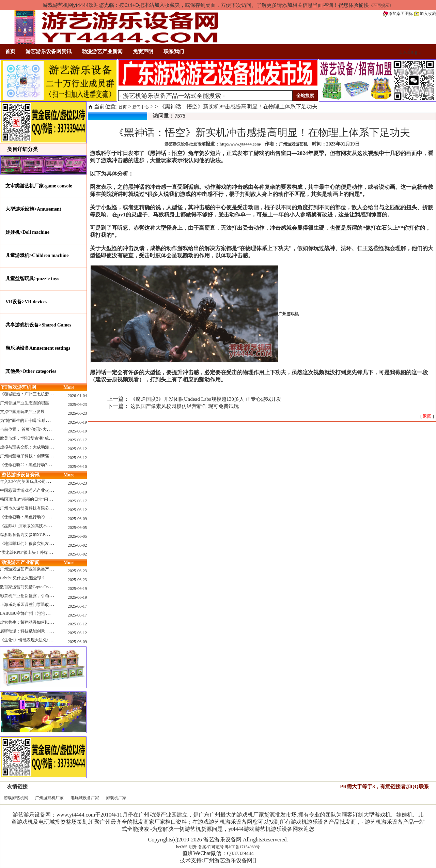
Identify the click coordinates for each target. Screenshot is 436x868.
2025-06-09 (77, 519)
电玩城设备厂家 (85, 798)
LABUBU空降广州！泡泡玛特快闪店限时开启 (41, 613)
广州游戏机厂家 (49, 798)
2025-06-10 (77, 467)
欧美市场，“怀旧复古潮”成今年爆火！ (35, 438)
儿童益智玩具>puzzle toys (32, 279)
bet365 (182, 847)
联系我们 (174, 51)
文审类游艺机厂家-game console (39, 186)
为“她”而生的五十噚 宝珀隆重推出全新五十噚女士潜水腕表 (53, 421)
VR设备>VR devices (26, 302)
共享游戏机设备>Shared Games (38, 325)
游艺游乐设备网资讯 (49, 51)
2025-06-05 (77, 528)
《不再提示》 (381, 5)
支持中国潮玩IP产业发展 (22, 412)
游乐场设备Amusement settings (38, 348)
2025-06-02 (77, 545)
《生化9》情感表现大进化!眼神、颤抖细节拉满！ (45, 640)
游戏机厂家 (116, 798)
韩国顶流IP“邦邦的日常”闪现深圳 (30, 499)
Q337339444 (240, 853)
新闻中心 (141, 107)
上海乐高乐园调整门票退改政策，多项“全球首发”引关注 (51, 605)
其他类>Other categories (31, 371)
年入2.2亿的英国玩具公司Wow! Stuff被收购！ (41, 482)
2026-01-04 (77, 396)
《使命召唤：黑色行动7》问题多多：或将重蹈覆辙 (46, 517)
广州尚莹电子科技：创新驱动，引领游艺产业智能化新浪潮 (53, 456)
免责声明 (143, 51)
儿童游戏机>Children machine (37, 255)
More (69, 387)
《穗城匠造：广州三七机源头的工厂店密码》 (41, 394)
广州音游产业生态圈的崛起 (25, 403)
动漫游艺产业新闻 (102, 51)
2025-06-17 (77, 440)
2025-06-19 (77, 422)
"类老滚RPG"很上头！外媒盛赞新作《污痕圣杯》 (44, 552)
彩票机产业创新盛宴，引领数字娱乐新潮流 (39, 596)
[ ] (427, 416)
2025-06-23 (77, 405)
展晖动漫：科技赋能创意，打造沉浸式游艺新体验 (45, 631)
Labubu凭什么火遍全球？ (23, 578)
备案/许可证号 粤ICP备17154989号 (229, 847)
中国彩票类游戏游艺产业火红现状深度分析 (39, 490)
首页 (10, 51)
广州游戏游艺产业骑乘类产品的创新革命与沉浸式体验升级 (53, 569)
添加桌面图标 (398, 14)
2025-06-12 (77, 449)
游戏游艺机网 (16, 798)
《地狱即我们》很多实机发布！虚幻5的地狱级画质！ (48, 544)
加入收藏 (425, 14)
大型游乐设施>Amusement (33, 209)
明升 (193, 847)
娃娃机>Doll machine (27, 232)
